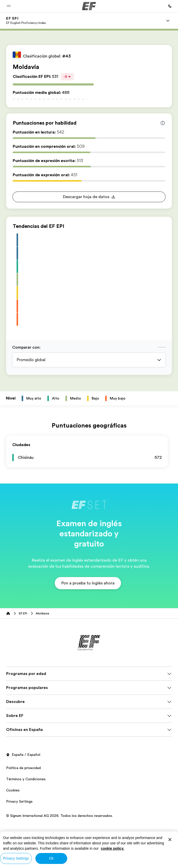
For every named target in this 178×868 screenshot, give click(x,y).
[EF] (89, 6)
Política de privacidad (23, 768)
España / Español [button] (23, 755)
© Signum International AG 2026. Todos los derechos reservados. (59, 816)
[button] (9, 6)
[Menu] (168, 21)
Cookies (13, 790)
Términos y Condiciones (26, 779)
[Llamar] (170, 6)
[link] (26, 21)
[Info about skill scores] (163, 123)
